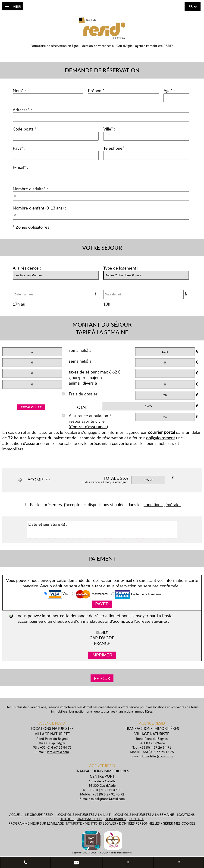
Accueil (16, 815)
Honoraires (115, 819)
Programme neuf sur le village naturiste (45, 823)
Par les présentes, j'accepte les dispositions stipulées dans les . (102, 504)
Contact (136, 819)
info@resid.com (58, 752)
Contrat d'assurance (88, 427)
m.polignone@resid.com (108, 799)
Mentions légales (100, 823)
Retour (102, 678)
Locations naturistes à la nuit (83, 815)
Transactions (89, 819)
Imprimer (102, 655)
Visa (56, 594)
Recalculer (31, 407)
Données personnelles (139, 823)
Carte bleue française (136, 595)
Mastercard (90, 594)
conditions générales (162, 504)
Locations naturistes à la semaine (144, 815)
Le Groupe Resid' (39, 815)
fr (190, 6)
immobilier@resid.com (158, 756)
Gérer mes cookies (179, 823)
